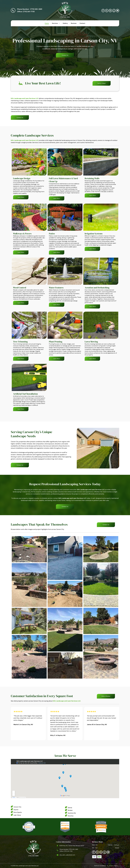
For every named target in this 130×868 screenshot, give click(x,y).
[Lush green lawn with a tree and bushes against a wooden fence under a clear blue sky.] (101, 621)
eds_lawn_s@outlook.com (67, 855)
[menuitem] (47, 23)
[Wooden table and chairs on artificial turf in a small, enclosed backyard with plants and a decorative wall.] (29, 621)
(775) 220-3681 (36, 9)
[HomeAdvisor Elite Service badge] (101, 827)
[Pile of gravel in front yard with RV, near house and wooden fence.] (65, 665)
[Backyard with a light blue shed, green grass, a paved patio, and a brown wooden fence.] (98, 448)
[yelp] (107, 11)
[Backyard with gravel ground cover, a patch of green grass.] (29, 549)
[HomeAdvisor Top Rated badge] (65, 827)
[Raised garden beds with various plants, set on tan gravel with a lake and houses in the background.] (29, 585)
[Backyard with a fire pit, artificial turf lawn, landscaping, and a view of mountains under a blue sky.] (65, 630)
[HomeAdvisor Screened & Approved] (29, 827)
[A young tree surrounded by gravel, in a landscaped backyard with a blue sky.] (101, 549)
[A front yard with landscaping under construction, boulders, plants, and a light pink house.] (65, 594)
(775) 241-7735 (29, 12)
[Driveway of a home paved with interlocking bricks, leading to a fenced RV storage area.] (65, 558)
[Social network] (114, 11)
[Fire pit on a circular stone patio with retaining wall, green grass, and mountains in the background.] (101, 657)
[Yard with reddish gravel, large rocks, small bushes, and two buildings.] (29, 657)
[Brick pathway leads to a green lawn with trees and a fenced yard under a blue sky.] (101, 585)
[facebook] (103, 11)
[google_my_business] (110, 11)
